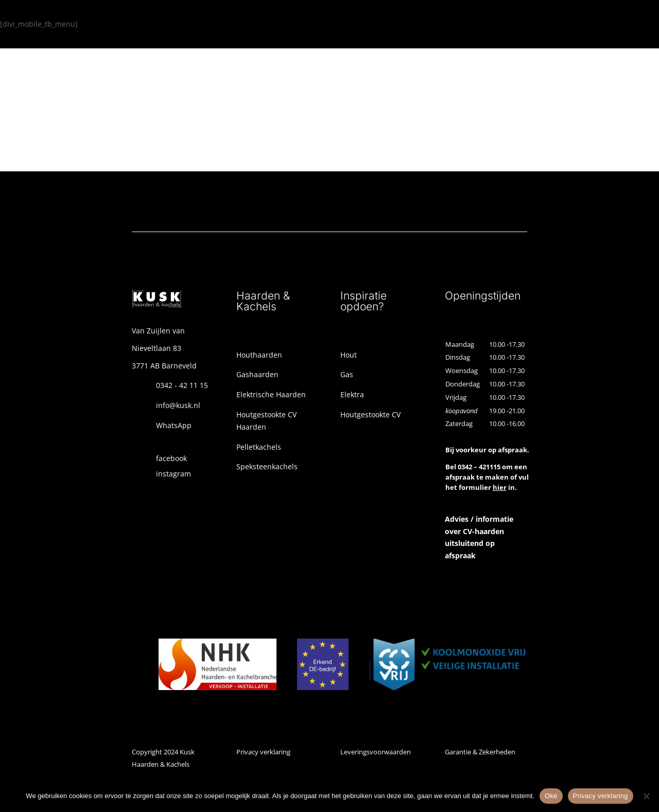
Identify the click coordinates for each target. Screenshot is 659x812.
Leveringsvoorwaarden (376, 752)
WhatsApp (174, 425)
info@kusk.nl (178, 405)
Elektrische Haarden (271, 394)
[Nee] (646, 796)
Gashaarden (257, 374)
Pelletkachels (259, 447)
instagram (174, 474)
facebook (171, 458)
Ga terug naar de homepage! (116, 126)
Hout (349, 355)
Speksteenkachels (267, 466)
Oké (551, 796)
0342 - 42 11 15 (182, 385)
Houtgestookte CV (370, 414)
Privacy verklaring (263, 752)
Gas (347, 374)
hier (500, 487)
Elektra (352, 394)
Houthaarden (259, 355)
